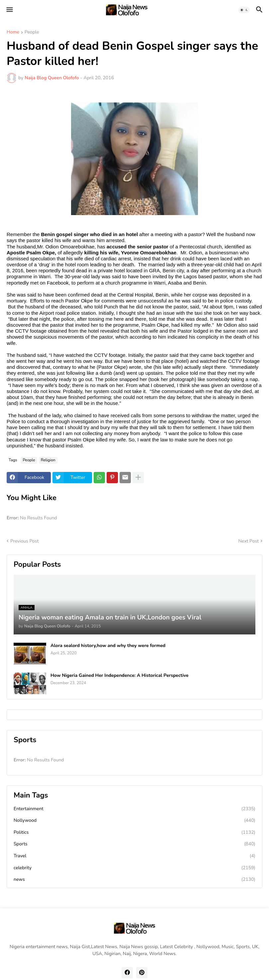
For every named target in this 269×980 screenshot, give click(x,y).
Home (13, 33)
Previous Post (24, 541)
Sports (134, 844)
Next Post (248, 541)
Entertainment (134, 809)
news (134, 880)
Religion (48, 460)
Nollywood (134, 820)
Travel (134, 856)
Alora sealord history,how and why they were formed (108, 646)
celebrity (134, 868)
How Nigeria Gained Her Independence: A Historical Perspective (120, 676)
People (32, 33)
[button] (9, 10)
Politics (134, 832)
